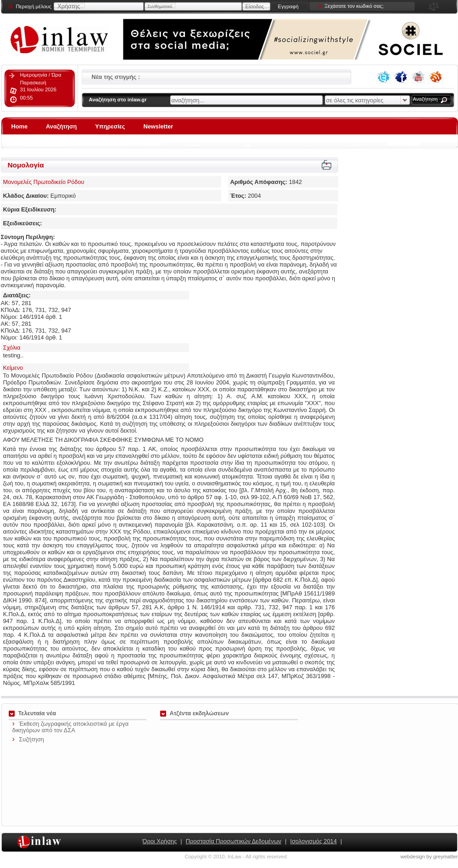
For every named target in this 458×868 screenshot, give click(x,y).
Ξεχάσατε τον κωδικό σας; (354, 6)
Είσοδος (255, 6)
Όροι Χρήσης (160, 841)
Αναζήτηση (425, 99)
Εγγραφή (288, 6)
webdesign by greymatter (429, 857)
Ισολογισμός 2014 (313, 841)
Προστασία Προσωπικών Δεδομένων (234, 841)
